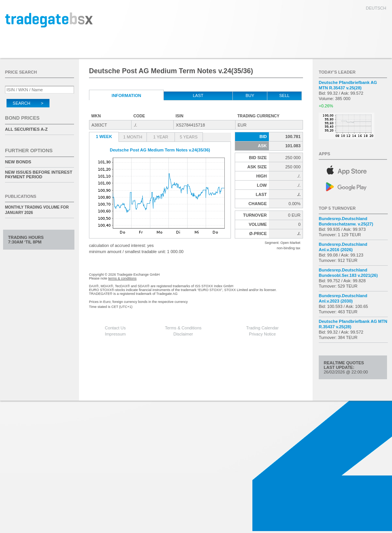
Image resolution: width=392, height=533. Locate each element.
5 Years (189, 137)
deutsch (376, 8)
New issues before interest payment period (39, 174)
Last (198, 95)
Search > (28, 103)
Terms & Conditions (183, 328)
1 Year (161, 137)
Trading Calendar (263, 328)
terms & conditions (122, 278)
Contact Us (115, 328)
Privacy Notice (262, 334)
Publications (21, 196)
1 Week (104, 137)
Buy (250, 95)
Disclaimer (183, 334)
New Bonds (18, 162)
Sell (284, 95)
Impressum (115, 334)
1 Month (133, 137)
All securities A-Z (26, 129)
